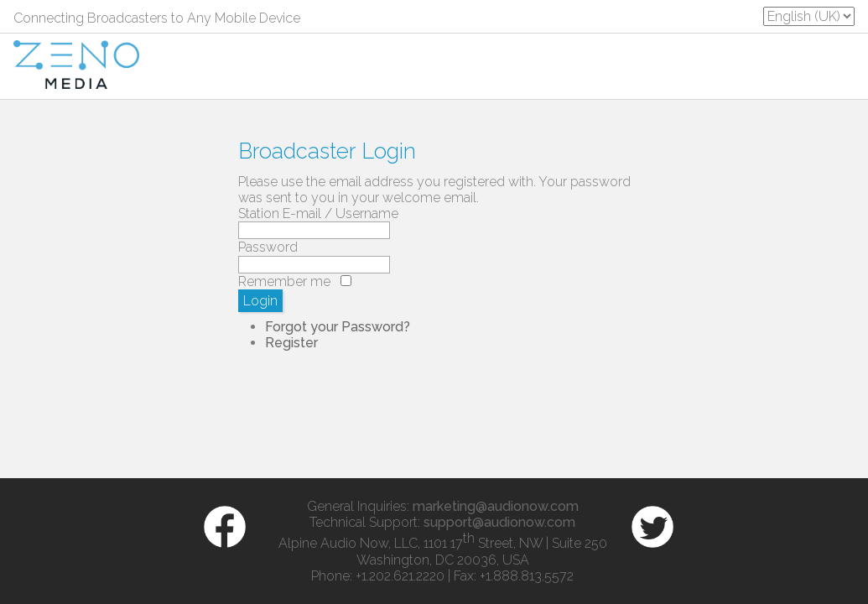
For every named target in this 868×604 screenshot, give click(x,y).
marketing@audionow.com (496, 506)
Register (291, 343)
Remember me (284, 281)
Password (268, 247)
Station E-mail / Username (318, 213)
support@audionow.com (499, 522)
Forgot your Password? (338, 327)
